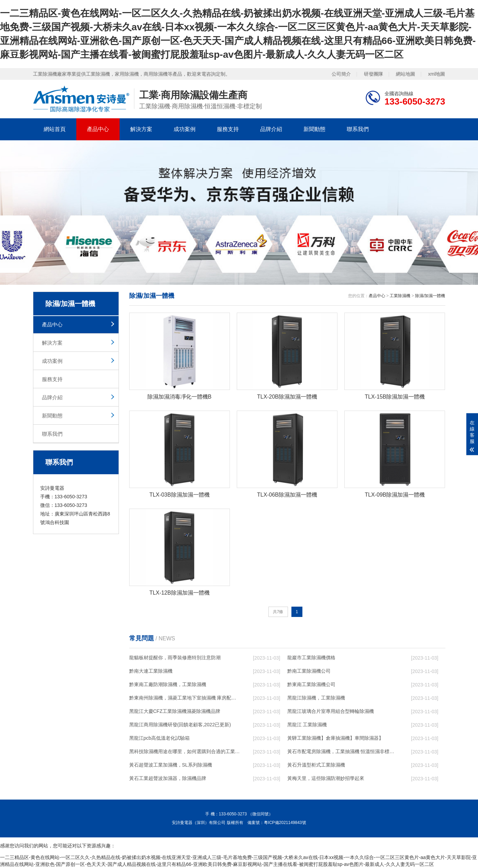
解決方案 (141, 129)
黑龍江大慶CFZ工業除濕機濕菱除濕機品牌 (175, 712)
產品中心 (98, 129)
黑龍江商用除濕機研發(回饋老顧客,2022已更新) (180, 725)
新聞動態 (314, 129)
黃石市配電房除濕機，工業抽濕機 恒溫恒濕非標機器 (343, 752)
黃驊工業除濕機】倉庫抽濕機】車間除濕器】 (335, 738)
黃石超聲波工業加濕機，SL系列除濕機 (171, 765)
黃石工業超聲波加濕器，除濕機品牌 (168, 779)
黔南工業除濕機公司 (309, 671)
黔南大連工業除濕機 (151, 671)
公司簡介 (341, 74)
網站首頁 (55, 129)
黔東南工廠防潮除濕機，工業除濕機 (168, 685)
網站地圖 (405, 74)
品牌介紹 (271, 129)
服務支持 (228, 129)
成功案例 (185, 129)
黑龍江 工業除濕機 (307, 725)
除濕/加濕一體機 (430, 296)
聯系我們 (358, 129)
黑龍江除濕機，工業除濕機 (316, 698)
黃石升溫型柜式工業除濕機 (316, 765)
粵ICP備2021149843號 (285, 823)
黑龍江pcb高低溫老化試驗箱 (160, 738)
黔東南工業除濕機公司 (311, 685)
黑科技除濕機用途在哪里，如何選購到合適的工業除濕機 (185, 752)
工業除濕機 (400, 296)
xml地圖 (437, 74)
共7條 (278, 612)
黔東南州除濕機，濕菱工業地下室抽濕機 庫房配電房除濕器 (185, 698)
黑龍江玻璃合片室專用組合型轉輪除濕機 (331, 712)
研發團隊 (374, 74)
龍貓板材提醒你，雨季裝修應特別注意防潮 (175, 658)
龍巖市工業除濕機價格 (311, 658)
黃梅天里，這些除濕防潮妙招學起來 (326, 779)
